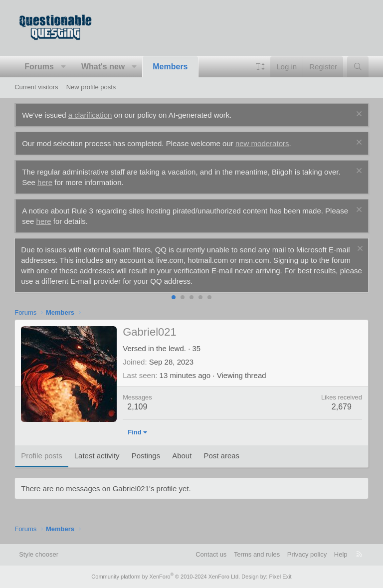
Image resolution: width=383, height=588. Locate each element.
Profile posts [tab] (42, 456)
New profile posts (91, 87)
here (45, 182)
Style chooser (39, 554)
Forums (39, 67)
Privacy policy (307, 554)
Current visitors (36, 87)
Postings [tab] (146, 456)
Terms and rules (257, 554)
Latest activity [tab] (97, 456)
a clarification (90, 115)
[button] (63, 67)
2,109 (137, 407)
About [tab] (182, 456)
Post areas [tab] (221, 456)
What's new (103, 67)
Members (170, 67)
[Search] (358, 67)
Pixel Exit (280, 577)
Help (341, 554)
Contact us (211, 554)
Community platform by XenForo (166, 577)
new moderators (262, 143)
